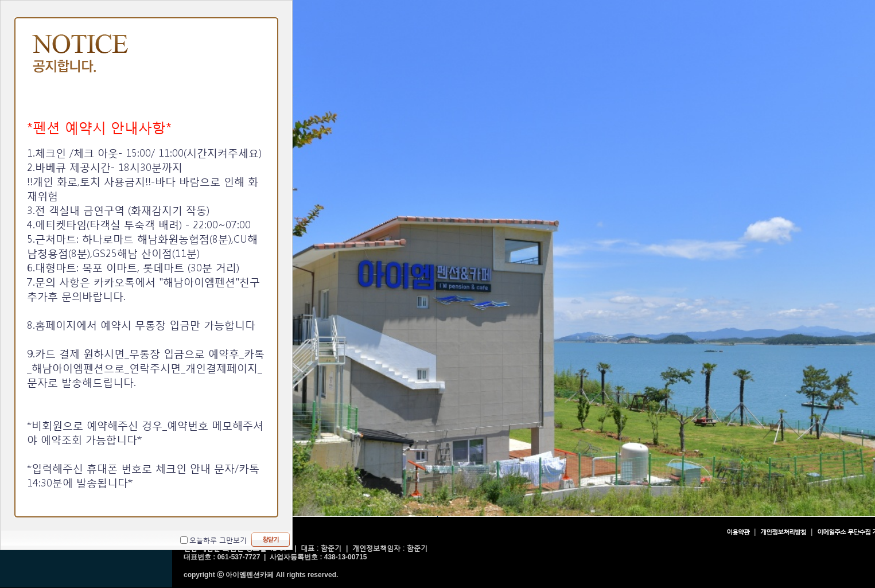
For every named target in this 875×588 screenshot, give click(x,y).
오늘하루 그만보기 (218, 540)
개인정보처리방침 (783, 532)
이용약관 (738, 532)
